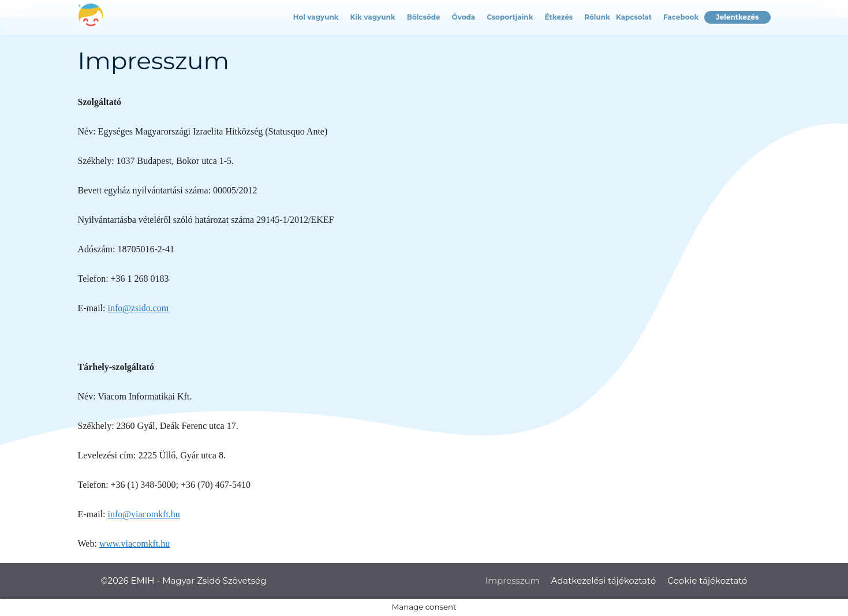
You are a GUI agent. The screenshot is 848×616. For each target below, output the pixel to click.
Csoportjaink (510, 17)
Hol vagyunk (316, 17)
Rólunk (597, 17)
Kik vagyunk (373, 17)
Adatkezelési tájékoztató (603, 580)
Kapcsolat (634, 17)
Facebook (681, 17)
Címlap (84, 17)
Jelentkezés (737, 17)
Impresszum (513, 580)
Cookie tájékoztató (707, 580)
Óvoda (464, 17)
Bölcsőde (424, 17)
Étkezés (559, 17)
